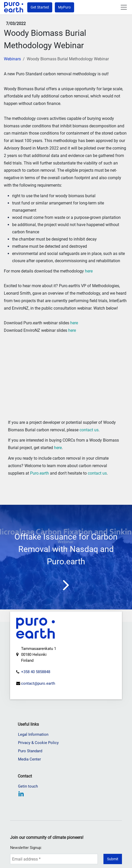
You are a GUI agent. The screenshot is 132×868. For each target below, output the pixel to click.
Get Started (40, 7)
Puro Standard (30, 777)
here (89, 271)
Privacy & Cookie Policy (38, 768)
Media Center (29, 785)
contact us (89, 430)
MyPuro (64, 7)
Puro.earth (39, 473)
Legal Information (33, 760)
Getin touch (28, 812)
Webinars (12, 59)
